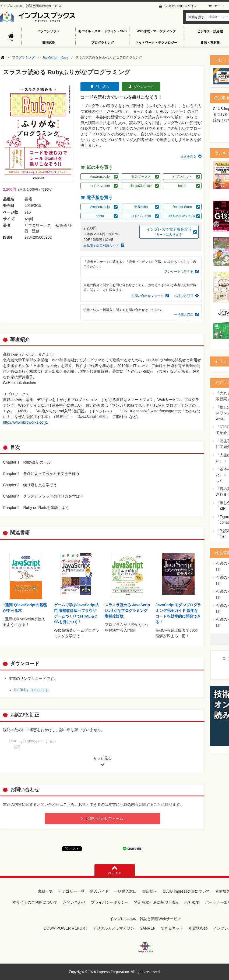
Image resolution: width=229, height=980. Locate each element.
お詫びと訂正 (184, 296)
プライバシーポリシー (110, 902)
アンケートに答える (179, 272)
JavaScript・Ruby (55, 57)
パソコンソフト (48, 31)
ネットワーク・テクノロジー (156, 43)
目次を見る (188, 156)
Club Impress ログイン (181, 6)
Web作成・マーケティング (156, 31)
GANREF (147, 928)
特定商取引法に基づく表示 (157, 902)
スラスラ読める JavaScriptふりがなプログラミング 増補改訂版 (127, 611)
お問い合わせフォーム (147, 296)
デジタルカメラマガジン (114, 928)
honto (182, 186)
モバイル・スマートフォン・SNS (102, 31)
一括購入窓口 (184, 315)
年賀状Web (198, 928)
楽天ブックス (141, 177)
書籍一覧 (45, 891)
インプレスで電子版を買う (169, 232)
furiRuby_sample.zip (31, 690)
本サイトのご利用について (35, 902)
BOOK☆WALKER (182, 216)
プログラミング (103, 43)
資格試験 (48, 43)
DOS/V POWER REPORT (65, 928)
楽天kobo (141, 207)
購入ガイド (99, 891)
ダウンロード (143, 87)
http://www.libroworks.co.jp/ (26, 422)
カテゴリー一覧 (71, 891)
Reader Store (182, 207)
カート (219, 6)
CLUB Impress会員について (186, 891)
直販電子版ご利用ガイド (101, 245)
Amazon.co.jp (100, 177)
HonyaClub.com (141, 186)
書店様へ (150, 891)
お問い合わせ (74, 902)
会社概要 (192, 902)
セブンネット (182, 177)
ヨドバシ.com (100, 186)
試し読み (103, 87)
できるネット (172, 928)
